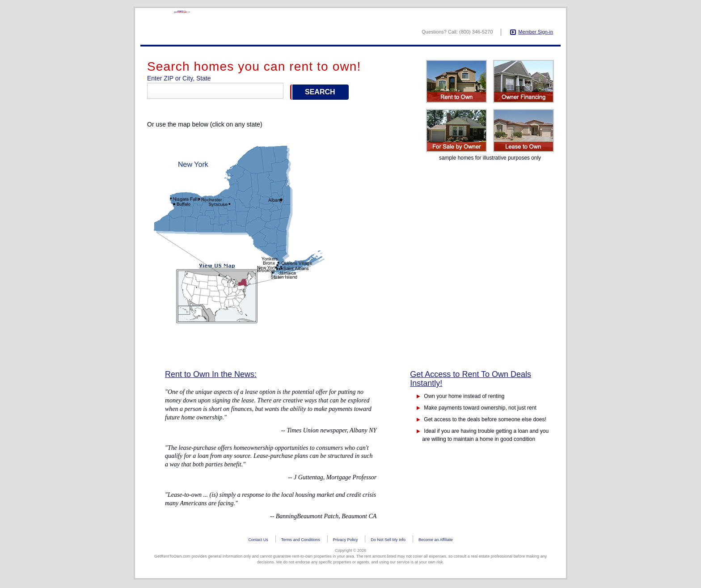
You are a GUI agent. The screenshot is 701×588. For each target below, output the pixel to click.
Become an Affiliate (436, 541)
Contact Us (258, 541)
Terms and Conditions (301, 541)
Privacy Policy (346, 541)
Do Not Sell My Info (388, 541)
